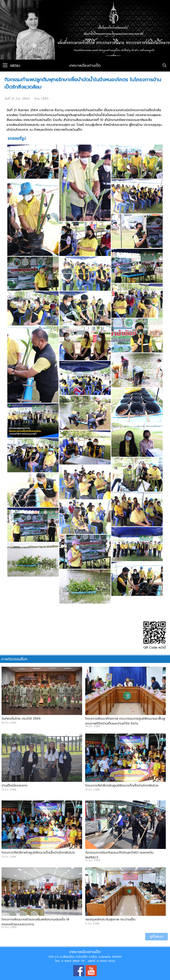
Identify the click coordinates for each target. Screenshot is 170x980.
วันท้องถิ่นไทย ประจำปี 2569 (21, 719)
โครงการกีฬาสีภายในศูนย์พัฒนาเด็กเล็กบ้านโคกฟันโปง (122, 785)
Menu (11, 66)
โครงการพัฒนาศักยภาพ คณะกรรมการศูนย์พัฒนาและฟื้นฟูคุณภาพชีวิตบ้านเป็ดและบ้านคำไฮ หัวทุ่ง (125, 721)
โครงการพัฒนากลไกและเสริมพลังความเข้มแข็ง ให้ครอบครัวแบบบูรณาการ (35, 922)
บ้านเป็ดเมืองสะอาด (14, 785)
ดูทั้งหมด (156, 937)
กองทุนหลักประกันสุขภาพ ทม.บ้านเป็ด (110, 919)
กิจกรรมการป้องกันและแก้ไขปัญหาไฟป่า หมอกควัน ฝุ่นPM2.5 (119, 855)
